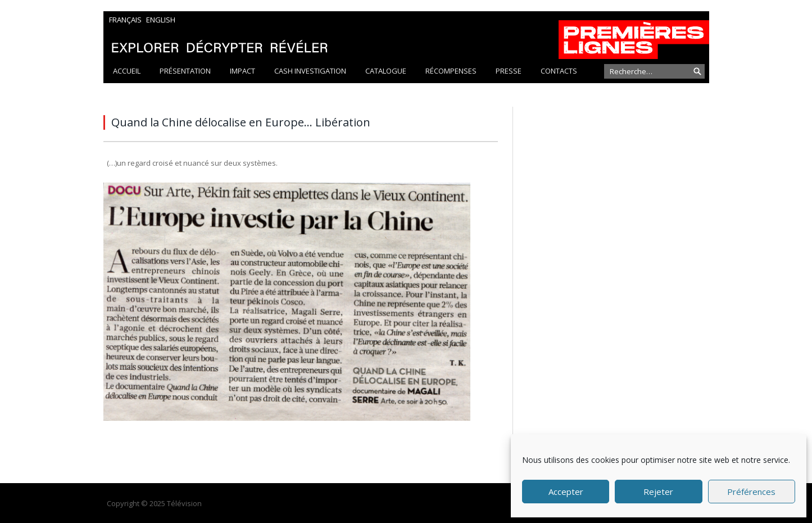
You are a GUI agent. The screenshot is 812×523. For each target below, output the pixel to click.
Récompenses (451, 71)
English (161, 20)
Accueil (127, 71)
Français (125, 20)
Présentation (185, 71)
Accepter (566, 492)
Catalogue (386, 71)
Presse (509, 71)
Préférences (751, 492)
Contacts (559, 71)
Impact (242, 71)
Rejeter (658, 492)
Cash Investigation (310, 71)
